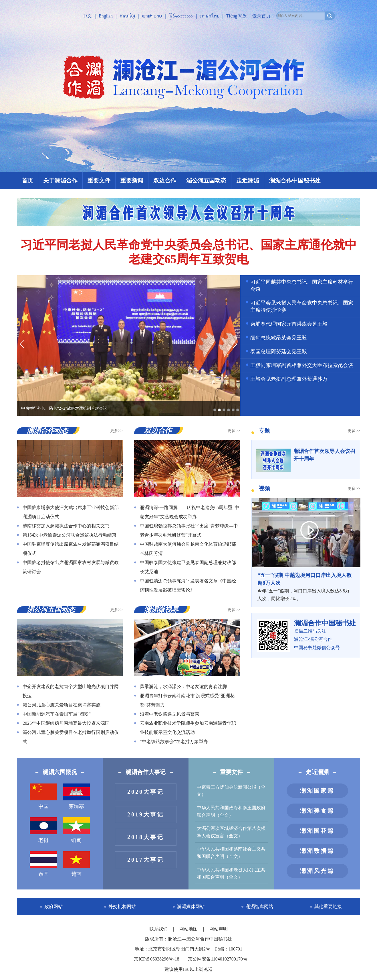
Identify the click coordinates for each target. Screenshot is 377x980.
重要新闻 (132, 180)
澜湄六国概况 (60, 772)
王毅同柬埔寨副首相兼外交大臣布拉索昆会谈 (302, 365)
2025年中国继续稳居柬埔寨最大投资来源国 (66, 723)
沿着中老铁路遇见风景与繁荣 (170, 714)
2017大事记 (146, 860)
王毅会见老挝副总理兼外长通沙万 (289, 379)
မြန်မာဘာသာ (181, 16)
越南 (76, 864)
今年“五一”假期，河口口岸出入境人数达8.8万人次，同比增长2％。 (306, 586)
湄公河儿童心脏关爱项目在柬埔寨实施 (61, 705)
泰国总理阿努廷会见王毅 (279, 351)
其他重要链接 (328, 907)
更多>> (116, 431)
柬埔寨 (76, 796)
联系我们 (159, 929)
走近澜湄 (248, 180)
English (106, 16)
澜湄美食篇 (317, 811)
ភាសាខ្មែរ (127, 16)
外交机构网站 (122, 907)
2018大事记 (146, 837)
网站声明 (219, 929)
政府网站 (53, 907)
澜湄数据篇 (317, 851)
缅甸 (76, 830)
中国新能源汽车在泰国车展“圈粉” (57, 714)
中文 (87, 16)
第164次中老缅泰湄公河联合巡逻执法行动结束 (70, 535)
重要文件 (99, 180)
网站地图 (189, 929)
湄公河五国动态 (206, 180)
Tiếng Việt (236, 16)
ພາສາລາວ (152, 16)
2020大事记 (146, 792)
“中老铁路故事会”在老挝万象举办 (174, 742)
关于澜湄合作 (60, 180)
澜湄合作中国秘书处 (295, 180)
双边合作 (165, 180)
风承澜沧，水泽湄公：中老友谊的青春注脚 (183, 687)
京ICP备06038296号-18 (156, 959)
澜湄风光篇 (317, 871)
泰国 (43, 864)
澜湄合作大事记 (146, 772)
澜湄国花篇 (317, 831)
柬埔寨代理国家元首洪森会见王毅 (289, 324)
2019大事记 (146, 814)
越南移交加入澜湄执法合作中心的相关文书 (66, 526)
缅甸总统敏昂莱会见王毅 (279, 338)
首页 (27, 180)
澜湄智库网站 (259, 907)
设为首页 (261, 16)
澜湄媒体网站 (191, 907)
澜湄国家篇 (317, 791)
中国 (43, 796)
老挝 (43, 830)
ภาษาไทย (210, 16)
